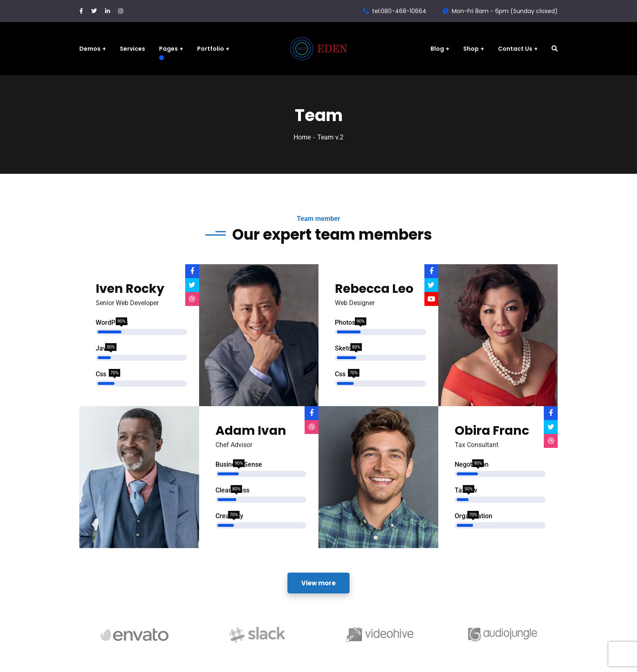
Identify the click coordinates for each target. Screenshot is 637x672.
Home (302, 137)
